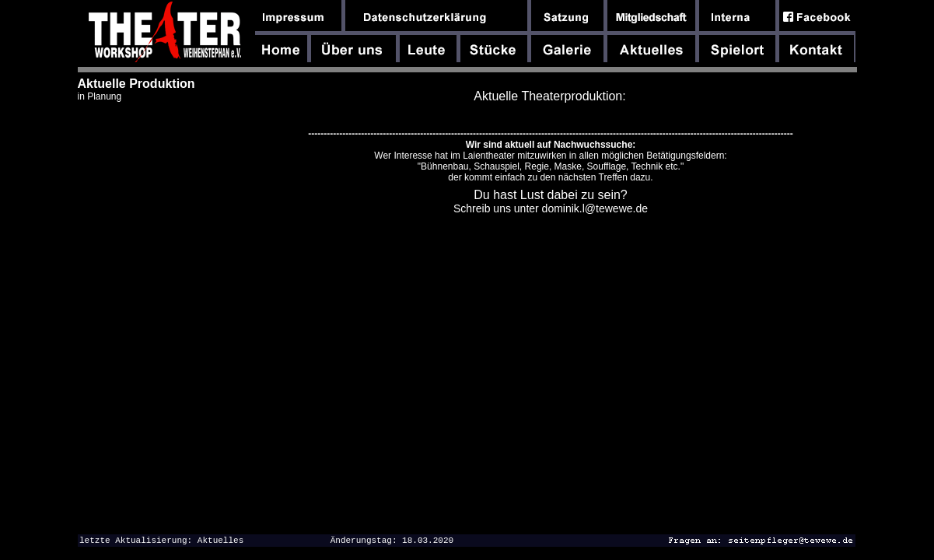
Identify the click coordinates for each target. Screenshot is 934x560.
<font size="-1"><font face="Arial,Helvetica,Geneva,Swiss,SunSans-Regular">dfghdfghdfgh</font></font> (548, 306)
